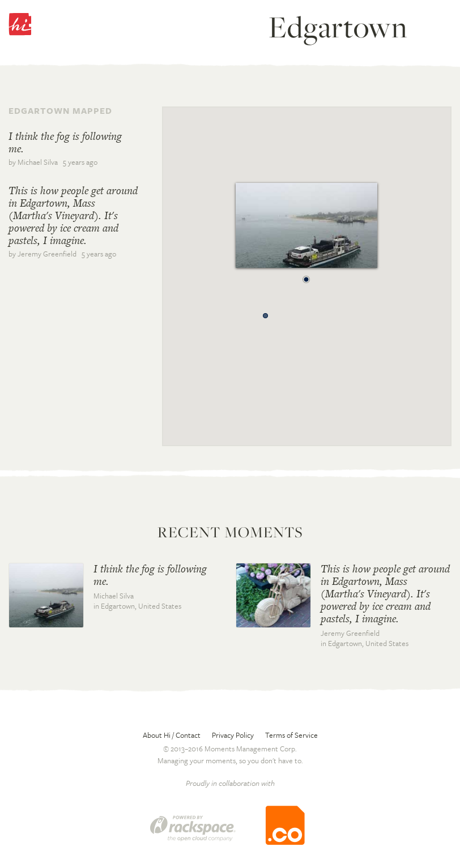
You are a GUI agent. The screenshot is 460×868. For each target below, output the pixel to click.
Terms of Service (291, 735)
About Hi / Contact (172, 735)
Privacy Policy (233, 735)
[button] (306, 276)
